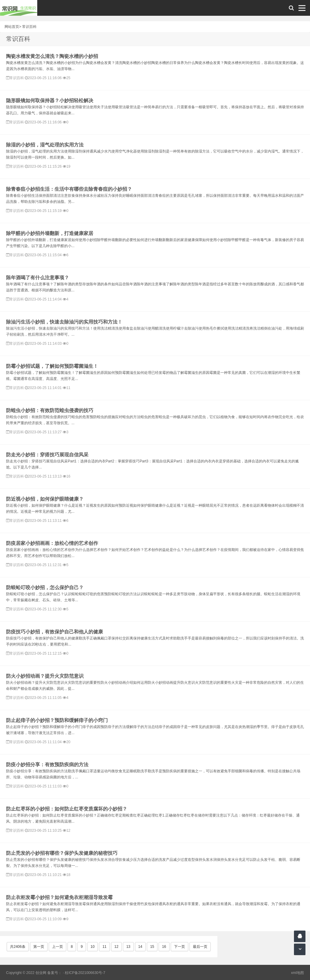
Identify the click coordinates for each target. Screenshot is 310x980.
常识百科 (29, 27)
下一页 (180, 947)
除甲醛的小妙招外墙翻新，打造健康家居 (50, 233)
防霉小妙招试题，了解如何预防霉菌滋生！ (52, 366)
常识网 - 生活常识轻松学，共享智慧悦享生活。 (19, 8)
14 (140, 947)
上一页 (58, 947)
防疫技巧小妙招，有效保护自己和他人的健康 (54, 632)
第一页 (39, 947)
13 (128, 947)
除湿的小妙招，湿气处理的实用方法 (45, 145)
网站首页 (12, 27)
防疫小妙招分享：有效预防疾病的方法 (47, 765)
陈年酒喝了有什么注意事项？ (38, 278)
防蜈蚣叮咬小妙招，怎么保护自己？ (45, 587)
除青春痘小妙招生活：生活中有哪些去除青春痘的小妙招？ (69, 189)
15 (152, 947)
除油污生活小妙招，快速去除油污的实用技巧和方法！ (64, 322)
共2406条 (18, 947)
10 (92, 947)
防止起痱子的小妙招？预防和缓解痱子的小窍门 (57, 720)
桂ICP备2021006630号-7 (85, 973)
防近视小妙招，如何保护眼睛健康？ (45, 499)
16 (164, 947)
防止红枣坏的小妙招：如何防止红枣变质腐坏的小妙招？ (67, 809)
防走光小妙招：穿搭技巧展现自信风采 (47, 455)
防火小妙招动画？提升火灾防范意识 (45, 676)
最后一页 (200, 947)
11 (104, 947)
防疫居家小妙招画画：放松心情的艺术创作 (52, 543)
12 (116, 947)
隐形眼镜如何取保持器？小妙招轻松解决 (50, 101)
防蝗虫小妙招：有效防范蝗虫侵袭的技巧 (50, 410)
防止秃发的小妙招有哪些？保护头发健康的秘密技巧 (62, 853)
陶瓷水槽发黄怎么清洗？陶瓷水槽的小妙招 (52, 56)
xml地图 (297, 973)
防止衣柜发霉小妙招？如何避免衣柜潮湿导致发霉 (59, 897)
